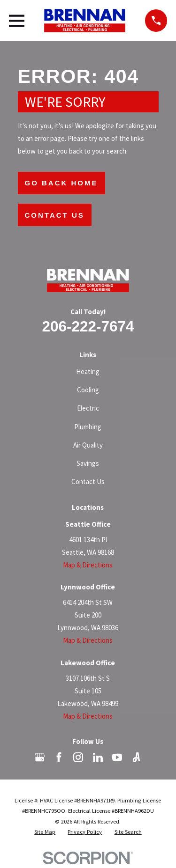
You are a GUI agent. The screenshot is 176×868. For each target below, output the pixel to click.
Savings (88, 463)
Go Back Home (61, 183)
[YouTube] (117, 757)
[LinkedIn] (98, 757)
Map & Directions (88, 565)
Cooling (88, 390)
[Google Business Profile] (40, 757)
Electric (88, 408)
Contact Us (55, 215)
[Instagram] (78, 757)
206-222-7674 (88, 326)
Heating (88, 371)
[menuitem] (45, 832)
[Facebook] (59, 757)
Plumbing (88, 427)
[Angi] (136, 757)
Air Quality (88, 445)
